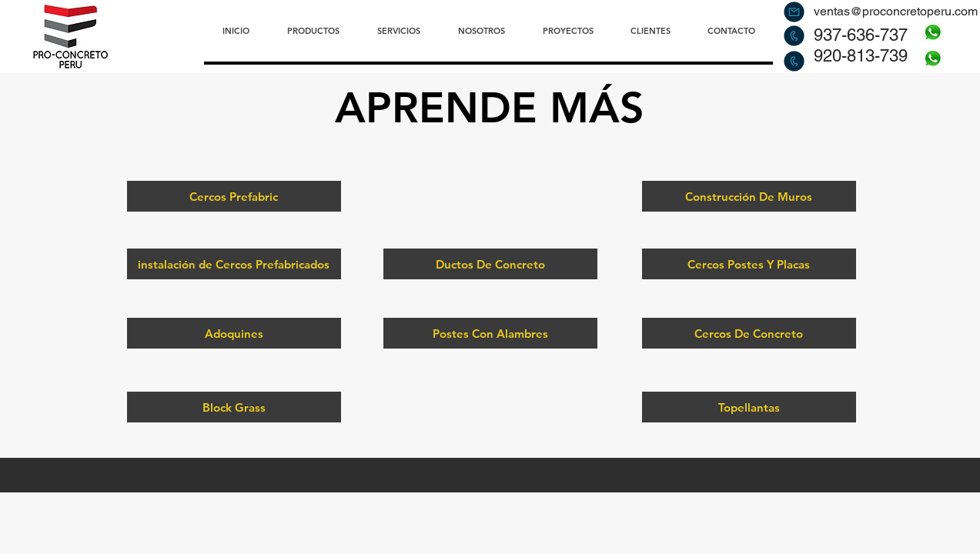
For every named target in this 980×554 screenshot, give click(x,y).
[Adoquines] (234, 333)
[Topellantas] (749, 407)
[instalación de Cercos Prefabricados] (234, 264)
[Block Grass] (234, 407)
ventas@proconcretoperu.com (896, 11)
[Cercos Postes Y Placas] (749, 264)
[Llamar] (794, 35)
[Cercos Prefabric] (234, 196)
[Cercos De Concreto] (749, 333)
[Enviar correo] (794, 12)
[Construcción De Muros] (749, 196)
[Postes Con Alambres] (490, 333)
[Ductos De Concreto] (490, 264)
